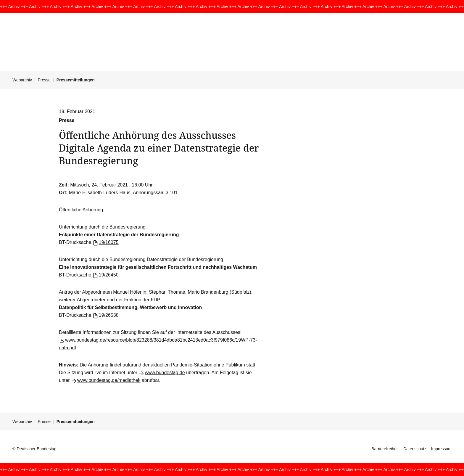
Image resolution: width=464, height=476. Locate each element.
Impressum (441, 449)
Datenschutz (415, 449)
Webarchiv (22, 80)
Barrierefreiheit (385, 449)
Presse (44, 80)
